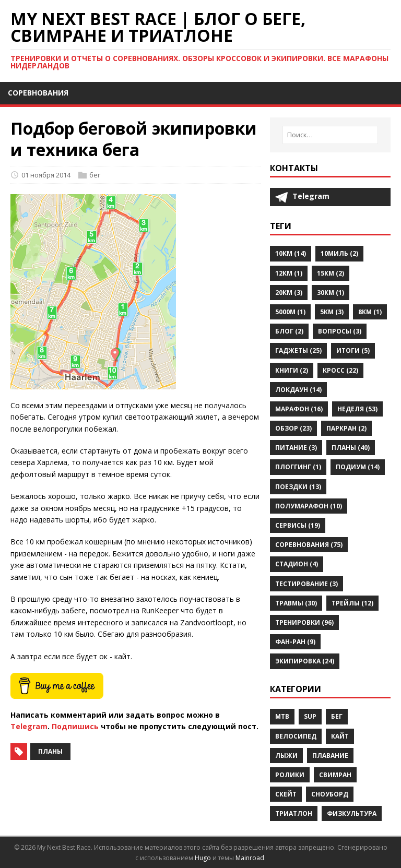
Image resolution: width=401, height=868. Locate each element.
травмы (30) (296, 603)
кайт (340, 736)
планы (50, 751)
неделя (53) (357, 409)
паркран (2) (346, 428)
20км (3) (289, 293)
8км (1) (370, 312)
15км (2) (331, 273)
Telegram (29, 726)
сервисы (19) (298, 525)
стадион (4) (297, 564)
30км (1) (331, 293)
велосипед (296, 736)
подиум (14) (358, 467)
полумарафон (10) (309, 506)
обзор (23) (293, 428)
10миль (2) (339, 253)
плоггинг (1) (298, 467)
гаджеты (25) (298, 350)
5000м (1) (290, 312)
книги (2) (292, 370)
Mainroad (250, 858)
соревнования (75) (309, 545)
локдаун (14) (298, 390)
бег (95, 175)
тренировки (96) (304, 622)
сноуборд (330, 794)
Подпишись (75, 726)
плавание (330, 756)
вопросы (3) (340, 331)
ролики (290, 775)
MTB (282, 716)
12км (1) (289, 273)
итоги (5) (353, 350)
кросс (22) (340, 370)
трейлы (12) (352, 603)
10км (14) (291, 253)
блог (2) (289, 331)
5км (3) (332, 312)
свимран (335, 775)
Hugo (203, 858)
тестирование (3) (306, 584)
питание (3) (296, 448)
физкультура (352, 813)
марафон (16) (299, 409)
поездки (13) (298, 487)
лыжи (286, 756)
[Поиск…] (330, 135)
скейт (286, 794)
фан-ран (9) (295, 642)
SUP (310, 716)
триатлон (294, 813)
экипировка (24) (305, 661)
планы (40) (351, 448)
